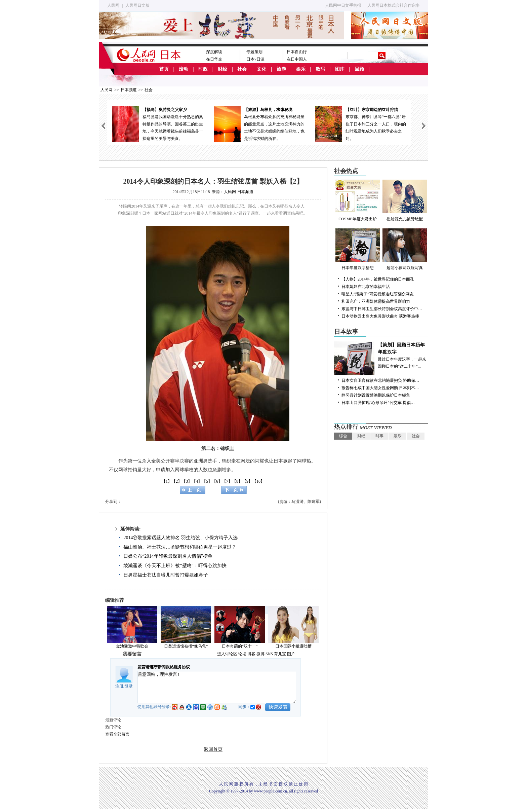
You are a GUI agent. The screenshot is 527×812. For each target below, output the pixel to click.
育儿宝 (280, 654)
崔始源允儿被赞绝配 (405, 200)
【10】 (258, 481)
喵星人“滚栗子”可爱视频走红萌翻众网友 (378, 294)
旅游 (281, 69)
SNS (269, 654)
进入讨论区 (227, 654)
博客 (251, 654)
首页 (164, 69)
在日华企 (214, 59)
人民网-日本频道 (239, 192)
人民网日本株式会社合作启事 (394, 5)
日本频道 (129, 90)
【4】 (197, 481)
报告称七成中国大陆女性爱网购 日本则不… (380, 388)
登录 (129, 686)
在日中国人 (297, 59)
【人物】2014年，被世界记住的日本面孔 (378, 279)
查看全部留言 (117, 734)
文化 (261, 69)
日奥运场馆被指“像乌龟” (186, 646)
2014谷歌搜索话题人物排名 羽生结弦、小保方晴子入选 (180, 538)
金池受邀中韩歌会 (132, 646)
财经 (222, 69)
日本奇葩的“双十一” (240, 646)
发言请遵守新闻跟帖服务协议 (164, 667)
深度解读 (214, 52)
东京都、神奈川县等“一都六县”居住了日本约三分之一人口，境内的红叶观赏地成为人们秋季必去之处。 (361, 124)
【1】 (167, 481)
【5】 (207, 481)
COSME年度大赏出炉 (358, 200)
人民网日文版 (137, 5)
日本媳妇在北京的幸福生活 (366, 287)
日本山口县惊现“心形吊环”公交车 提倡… (378, 403)
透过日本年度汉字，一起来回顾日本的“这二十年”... (381, 355)
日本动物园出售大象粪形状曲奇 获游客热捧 (380, 316)
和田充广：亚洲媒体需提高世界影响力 (376, 301)
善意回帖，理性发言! (217, 687)
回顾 (359, 69)
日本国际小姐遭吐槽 (293, 646)
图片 (291, 654)
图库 (340, 69)
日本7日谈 (255, 59)
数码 (320, 69)
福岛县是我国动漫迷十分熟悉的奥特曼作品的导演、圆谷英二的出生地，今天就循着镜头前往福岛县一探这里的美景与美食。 (158, 124)
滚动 (184, 69)
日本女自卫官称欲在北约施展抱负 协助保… (380, 380)
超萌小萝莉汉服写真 (405, 249)
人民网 (113, 5)
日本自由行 (297, 52)
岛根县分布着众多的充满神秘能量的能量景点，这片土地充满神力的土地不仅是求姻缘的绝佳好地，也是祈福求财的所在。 (259, 124)
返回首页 (213, 749)
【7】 (227, 481)
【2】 (177, 481)
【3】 (187, 481)
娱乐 (301, 69)
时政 (203, 69)
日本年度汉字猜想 (358, 249)
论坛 (242, 654)
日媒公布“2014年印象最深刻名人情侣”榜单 (168, 556)
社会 (242, 69)
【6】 (217, 481)
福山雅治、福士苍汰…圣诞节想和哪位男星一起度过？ (180, 547)
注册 (119, 686)
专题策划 (254, 52)
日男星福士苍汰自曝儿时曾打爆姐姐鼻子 (166, 575)
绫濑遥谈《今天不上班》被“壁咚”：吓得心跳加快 (175, 566)
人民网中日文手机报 (343, 5)
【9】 (247, 481)
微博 (260, 654)
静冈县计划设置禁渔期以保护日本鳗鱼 (376, 395)
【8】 (237, 481)
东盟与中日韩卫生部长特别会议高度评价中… (382, 309)
